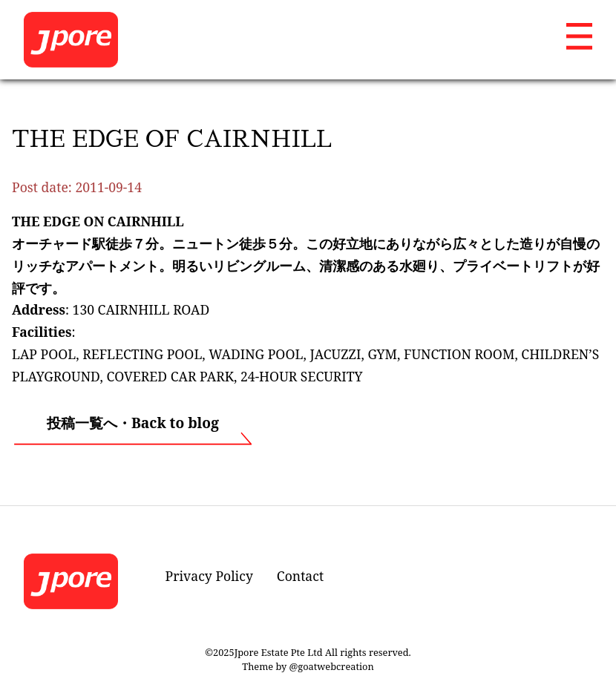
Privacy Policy (209, 576)
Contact (300, 576)
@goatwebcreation (332, 666)
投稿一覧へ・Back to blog (133, 423)
